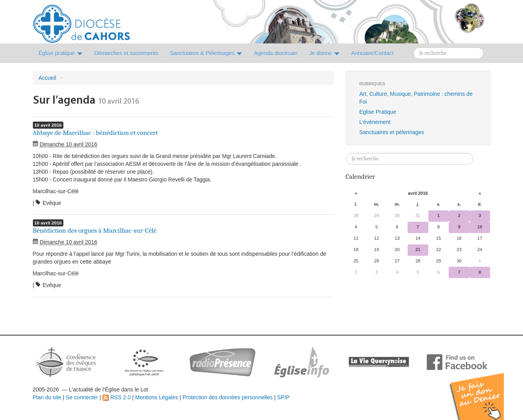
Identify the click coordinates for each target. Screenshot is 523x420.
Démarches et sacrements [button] (126, 53)
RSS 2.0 (117, 397)
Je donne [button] (325, 53)
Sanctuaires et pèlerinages (392, 132)
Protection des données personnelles (228, 397)
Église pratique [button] (61, 53)
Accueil (48, 78)
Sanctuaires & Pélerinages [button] (206, 53)
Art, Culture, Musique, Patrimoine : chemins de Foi (416, 98)
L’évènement (375, 122)
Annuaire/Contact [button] (372, 53)
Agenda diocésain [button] (276, 53)
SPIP (283, 397)
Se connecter (82, 397)
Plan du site (47, 397)
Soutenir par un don (484, 390)
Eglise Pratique (378, 112)
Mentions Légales (156, 397)
